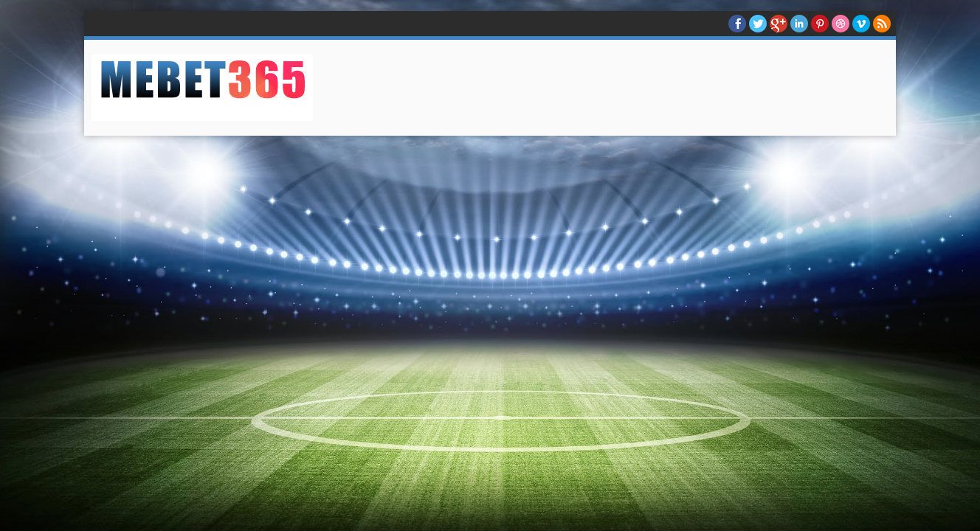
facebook (737, 24)
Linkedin (799, 24)
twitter (758, 24)
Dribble (841, 24)
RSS (882, 24)
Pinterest (820, 24)
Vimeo (861, 24)
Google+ (779, 24)
